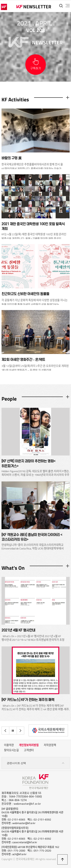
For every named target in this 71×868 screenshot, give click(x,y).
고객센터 (29, 750)
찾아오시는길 (11, 750)
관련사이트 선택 (36, 763)
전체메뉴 (68, 6)
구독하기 (36, 68)
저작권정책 (50, 745)
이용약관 (9, 745)
